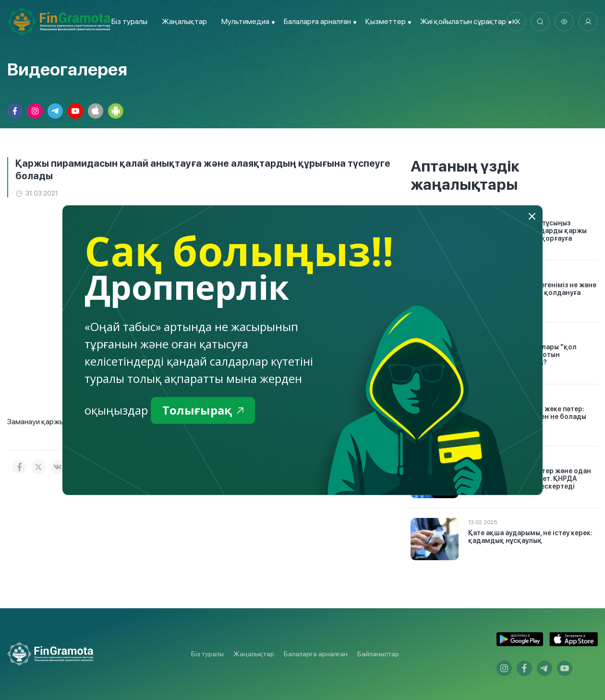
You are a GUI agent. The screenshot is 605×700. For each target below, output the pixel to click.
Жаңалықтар (184, 21)
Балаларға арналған (316, 654)
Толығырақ (203, 410)
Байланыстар (378, 654)
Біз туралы (129, 21)
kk (516, 22)
